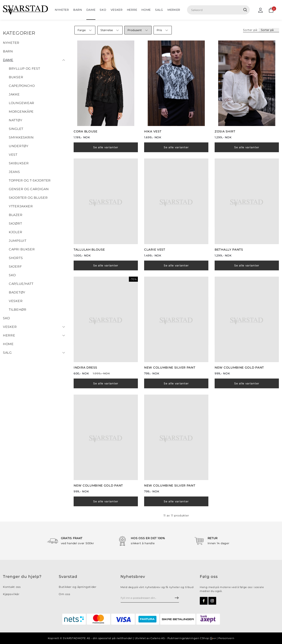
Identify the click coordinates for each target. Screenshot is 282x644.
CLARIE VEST (155, 250)
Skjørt (15, 224)
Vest (13, 155)
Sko (103, 10)
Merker (174, 10)
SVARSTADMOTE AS (77, 638)
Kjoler (15, 232)
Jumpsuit (18, 241)
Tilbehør (18, 310)
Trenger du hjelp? (22, 577)
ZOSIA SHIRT (225, 131)
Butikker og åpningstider (78, 587)
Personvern (226, 638)
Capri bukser (22, 249)
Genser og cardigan (29, 189)
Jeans (14, 172)
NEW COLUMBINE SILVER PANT (170, 367)
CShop (208, 638)
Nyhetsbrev (133, 577)
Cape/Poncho (22, 86)
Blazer (16, 215)
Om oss (64, 594)
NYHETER (62, 10)
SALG (159, 10)
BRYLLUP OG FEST (24, 69)
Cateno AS (158, 638)
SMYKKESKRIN (21, 137)
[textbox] (220, 10)
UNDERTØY (19, 146)
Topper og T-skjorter (30, 180)
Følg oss (209, 577)
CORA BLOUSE (86, 131)
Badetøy (17, 292)
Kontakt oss (12, 587)
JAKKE (14, 94)
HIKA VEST (153, 131)
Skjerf (15, 267)
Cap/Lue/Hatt (21, 284)
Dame (91, 10)
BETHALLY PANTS (229, 250)
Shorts (16, 258)
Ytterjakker (21, 206)
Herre (132, 10)
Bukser (16, 77)
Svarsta (67, 577)
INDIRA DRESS (85, 367)
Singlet (16, 129)
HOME (146, 10)
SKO (12, 275)
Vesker (117, 10)
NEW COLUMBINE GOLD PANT (239, 367)
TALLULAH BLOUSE (89, 250)
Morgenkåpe (21, 112)
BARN (78, 10)
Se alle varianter (106, 147)
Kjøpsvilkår (11, 594)
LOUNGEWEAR (22, 103)
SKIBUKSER (19, 163)
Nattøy (15, 120)
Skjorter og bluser (28, 198)
